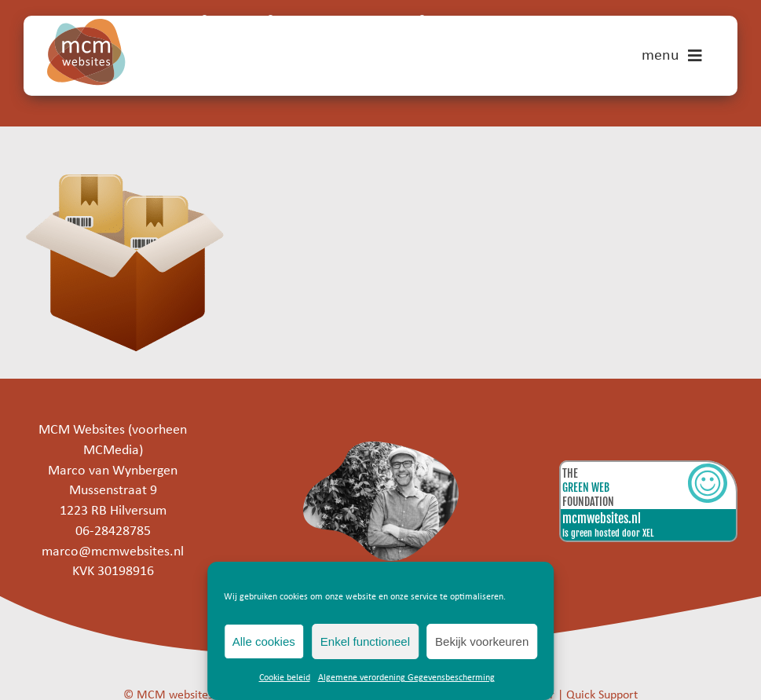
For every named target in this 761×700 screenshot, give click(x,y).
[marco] (380, 448)
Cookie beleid (285, 678)
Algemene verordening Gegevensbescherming (406, 678)
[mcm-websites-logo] (86, 26)
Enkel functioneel (365, 641)
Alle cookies (264, 641)
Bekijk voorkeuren (482, 641)
